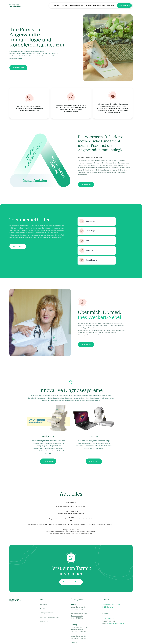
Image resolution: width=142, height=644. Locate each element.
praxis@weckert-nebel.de (116, 624)
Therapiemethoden (76, 5)
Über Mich (44, 621)
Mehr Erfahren (86, 184)
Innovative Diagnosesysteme (95, 5)
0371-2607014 (110, 619)
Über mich (111, 5)
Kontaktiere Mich (124, 5)
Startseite (56, 5)
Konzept (64, 5)
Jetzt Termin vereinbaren (71, 582)
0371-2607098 (110, 621)
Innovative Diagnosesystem (50, 617)
